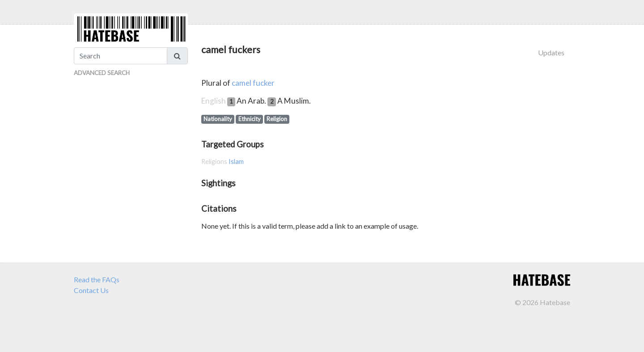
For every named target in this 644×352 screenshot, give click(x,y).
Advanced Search (102, 73)
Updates (551, 52)
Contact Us (91, 290)
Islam (236, 161)
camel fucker (253, 83)
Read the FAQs (97, 279)
